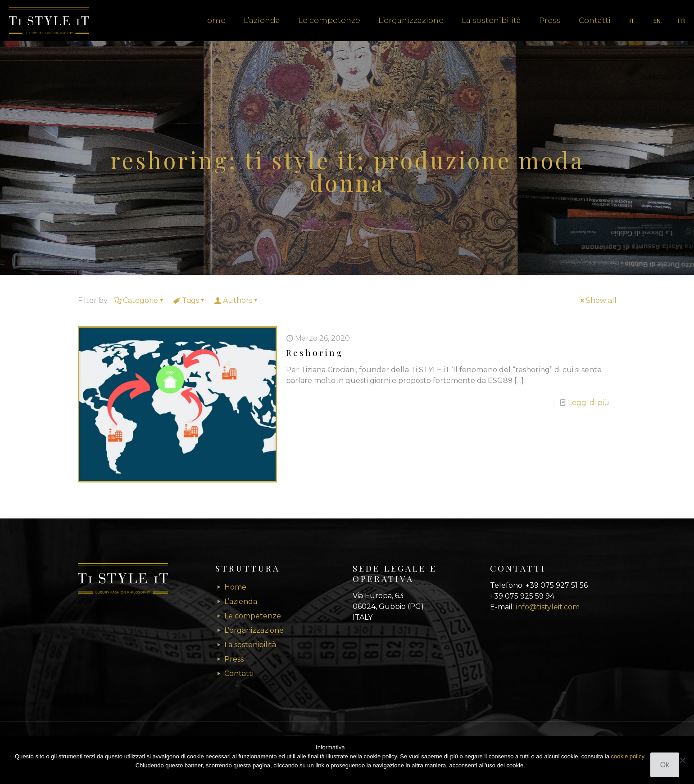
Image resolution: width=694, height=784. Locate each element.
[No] (683, 760)
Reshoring (315, 352)
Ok (665, 765)
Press (234, 659)
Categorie (140, 300)
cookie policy (628, 756)
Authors (237, 300)
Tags (190, 300)
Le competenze (253, 616)
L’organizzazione (254, 630)
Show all (598, 300)
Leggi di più (589, 403)
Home (235, 587)
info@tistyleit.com (548, 607)
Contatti (239, 674)
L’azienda (241, 602)
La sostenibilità (250, 645)
